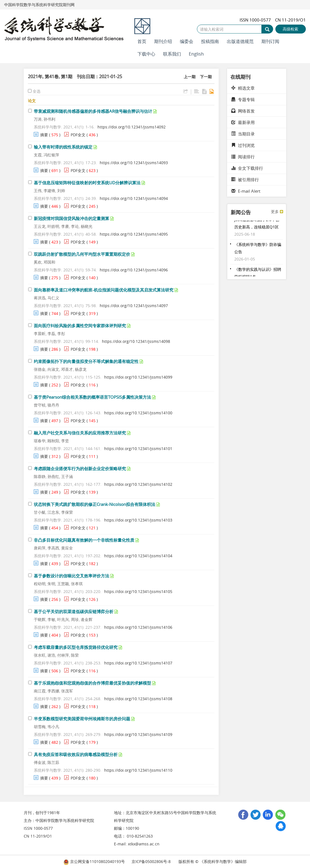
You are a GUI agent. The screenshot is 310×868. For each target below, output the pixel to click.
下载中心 (146, 54)
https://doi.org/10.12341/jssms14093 (134, 163)
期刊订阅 (270, 41)
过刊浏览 (243, 145)
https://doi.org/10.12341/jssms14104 (138, 556)
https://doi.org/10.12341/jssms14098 (136, 341)
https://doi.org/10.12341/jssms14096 (134, 270)
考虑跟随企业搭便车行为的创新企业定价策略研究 (80, 468)
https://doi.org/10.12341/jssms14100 (138, 413)
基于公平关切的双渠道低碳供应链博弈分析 (74, 611)
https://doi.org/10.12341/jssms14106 (138, 627)
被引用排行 (245, 180)
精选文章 (243, 88)
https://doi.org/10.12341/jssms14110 (138, 770)
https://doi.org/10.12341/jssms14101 (138, 449)
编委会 (187, 41)
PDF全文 (78, 135)
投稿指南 (210, 41)
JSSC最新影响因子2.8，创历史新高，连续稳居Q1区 (257, 225)
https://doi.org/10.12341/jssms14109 (138, 734)
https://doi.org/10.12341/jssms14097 (134, 306)
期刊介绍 (163, 41)
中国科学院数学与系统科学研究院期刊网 (39, 5)
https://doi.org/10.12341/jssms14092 (132, 127)
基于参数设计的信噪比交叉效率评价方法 (71, 576)
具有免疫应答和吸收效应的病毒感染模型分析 (76, 754)
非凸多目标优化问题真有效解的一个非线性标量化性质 (84, 540)
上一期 (190, 77)
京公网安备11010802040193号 (94, 861)
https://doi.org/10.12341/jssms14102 (138, 484)
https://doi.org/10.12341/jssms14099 (138, 377)
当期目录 (243, 134)
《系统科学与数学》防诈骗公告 (258, 249)
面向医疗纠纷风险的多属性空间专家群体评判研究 (80, 326)
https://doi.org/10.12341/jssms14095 (134, 234)
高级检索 (290, 29)
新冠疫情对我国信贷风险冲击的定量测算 (71, 218)
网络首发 (243, 111)
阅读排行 (243, 157)
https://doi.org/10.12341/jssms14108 (138, 699)
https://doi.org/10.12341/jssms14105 (138, 591)
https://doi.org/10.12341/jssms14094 (134, 198)
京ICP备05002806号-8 (151, 861)
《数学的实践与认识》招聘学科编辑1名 (258, 274)
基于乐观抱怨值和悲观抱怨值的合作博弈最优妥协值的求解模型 (92, 683)
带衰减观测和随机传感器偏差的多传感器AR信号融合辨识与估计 (93, 111)
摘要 (44, 135)
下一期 (206, 77)
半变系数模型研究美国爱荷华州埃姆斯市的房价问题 (82, 719)
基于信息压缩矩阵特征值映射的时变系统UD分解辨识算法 (87, 183)
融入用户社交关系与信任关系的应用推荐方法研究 (80, 433)
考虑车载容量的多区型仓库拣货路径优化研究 (76, 647)
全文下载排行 (247, 168)
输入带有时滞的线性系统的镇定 (63, 147)
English (196, 54)
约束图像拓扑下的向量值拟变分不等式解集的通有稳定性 (86, 361)
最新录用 (243, 122)
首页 (142, 41)
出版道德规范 (240, 41)
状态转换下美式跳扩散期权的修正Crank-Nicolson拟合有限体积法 (95, 504)
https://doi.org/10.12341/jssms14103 (138, 520)
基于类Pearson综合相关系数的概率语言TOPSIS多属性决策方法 (92, 397)
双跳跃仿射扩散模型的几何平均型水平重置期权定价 (82, 254)
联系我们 (172, 54)
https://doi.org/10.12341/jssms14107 (138, 663)
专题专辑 (243, 99)
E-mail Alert (246, 191)
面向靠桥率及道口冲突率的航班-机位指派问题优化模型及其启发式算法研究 (104, 290)
